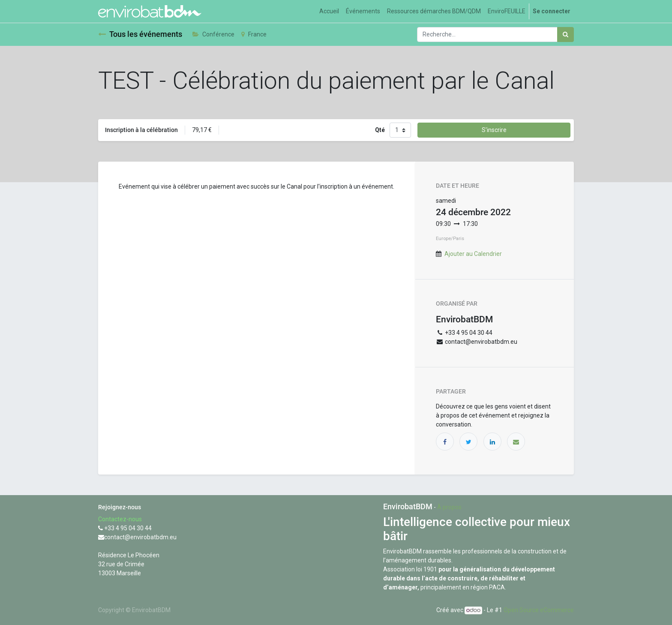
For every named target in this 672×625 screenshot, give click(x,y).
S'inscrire (494, 130)
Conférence (213, 34)
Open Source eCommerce (539, 610)
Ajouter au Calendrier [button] (473, 254)
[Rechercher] (565, 35)
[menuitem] (329, 11)
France (254, 34)
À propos (449, 507)
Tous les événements (140, 34)
